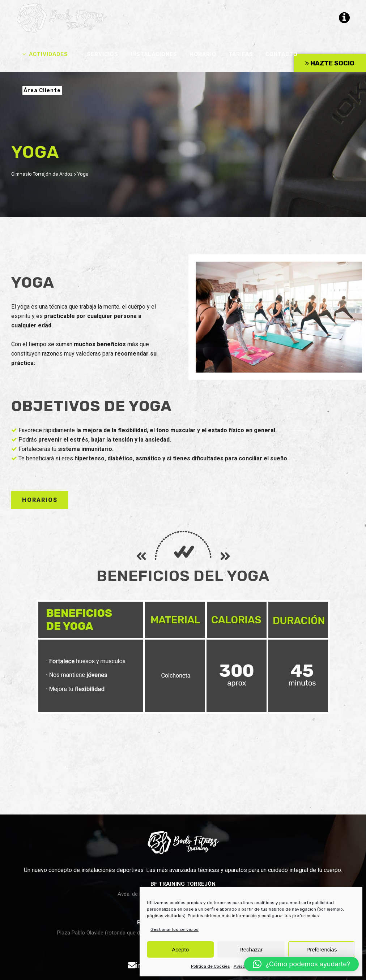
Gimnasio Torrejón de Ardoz (42, 174)
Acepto (180, 949)
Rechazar (251, 949)
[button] (301, 964)
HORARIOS (40, 500)
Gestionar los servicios (175, 929)
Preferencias (322, 949)
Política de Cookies (210, 966)
